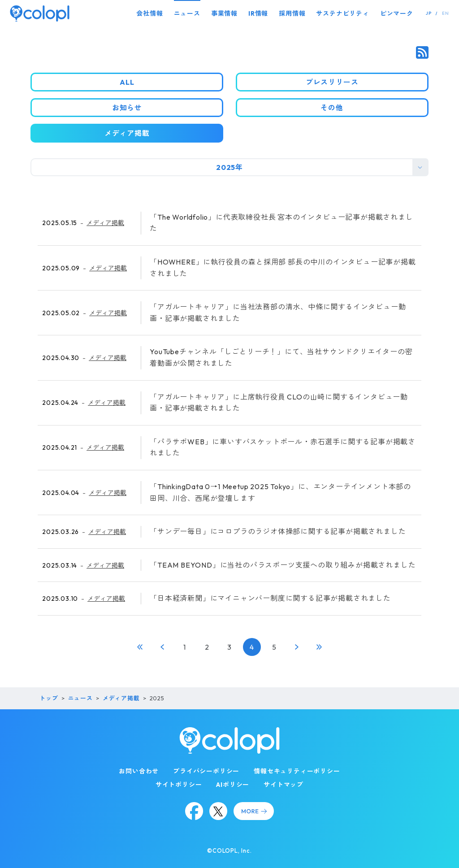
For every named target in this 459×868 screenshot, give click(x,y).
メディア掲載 (105, 223)
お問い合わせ (139, 771)
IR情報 (258, 13)
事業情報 (224, 13)
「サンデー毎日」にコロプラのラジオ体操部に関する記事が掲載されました (278, 531)
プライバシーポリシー (206, 771)
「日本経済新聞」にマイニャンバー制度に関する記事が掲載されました (270, 598)
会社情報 (149, 13)
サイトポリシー (179, 785)
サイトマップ (284, 785)
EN (446, 13)
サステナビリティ (342, 13)
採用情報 (292, 13)
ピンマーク (397, 13)
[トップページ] (40, 13)
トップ (49, 698)
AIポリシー (233, 785)
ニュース (187, 13)
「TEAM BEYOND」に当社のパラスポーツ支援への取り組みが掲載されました (283, 565)
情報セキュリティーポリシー (297, 771)
